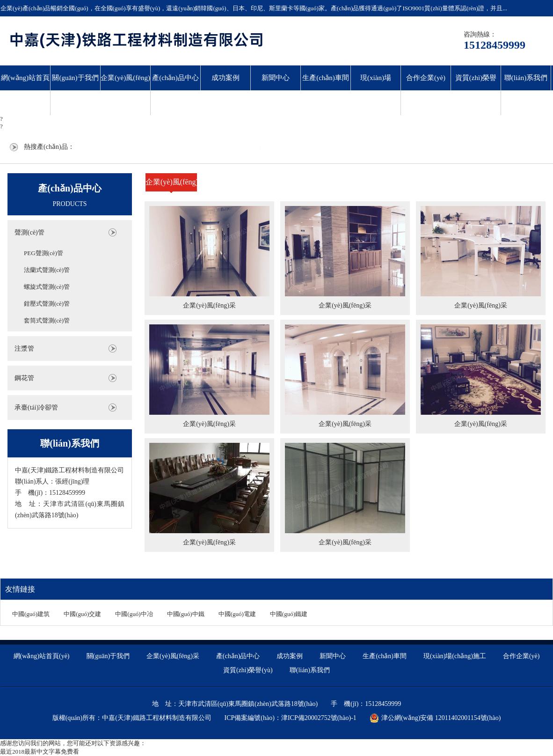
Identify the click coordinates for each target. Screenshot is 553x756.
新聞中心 (276, 78)
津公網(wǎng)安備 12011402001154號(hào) (435, 718)
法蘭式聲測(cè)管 (47, 270)
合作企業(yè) (426, 78)
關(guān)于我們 (75, 78)
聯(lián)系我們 (526, 78)
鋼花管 (24, 378)
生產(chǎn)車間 (326, 78)
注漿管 (24, 349)
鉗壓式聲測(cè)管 (47, 304)
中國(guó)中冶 (134, 614)
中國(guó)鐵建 (289, 614)
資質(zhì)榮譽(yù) (476, 90)
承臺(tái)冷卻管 (36, 407)
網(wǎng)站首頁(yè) (25, 90)
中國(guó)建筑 (31, 614)
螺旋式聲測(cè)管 (47, 287)
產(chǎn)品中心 (175, 78)
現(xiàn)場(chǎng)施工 (375, 90)
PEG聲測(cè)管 (44, 253)
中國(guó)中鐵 (186, 614)
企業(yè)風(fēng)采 (125, 90)
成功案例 (226, 78)
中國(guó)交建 (82, 614)
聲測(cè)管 (29, 232)
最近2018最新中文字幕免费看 (40, 752)
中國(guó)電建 (237, 614)
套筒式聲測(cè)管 (47, 320)
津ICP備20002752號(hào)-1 (319, 718)
